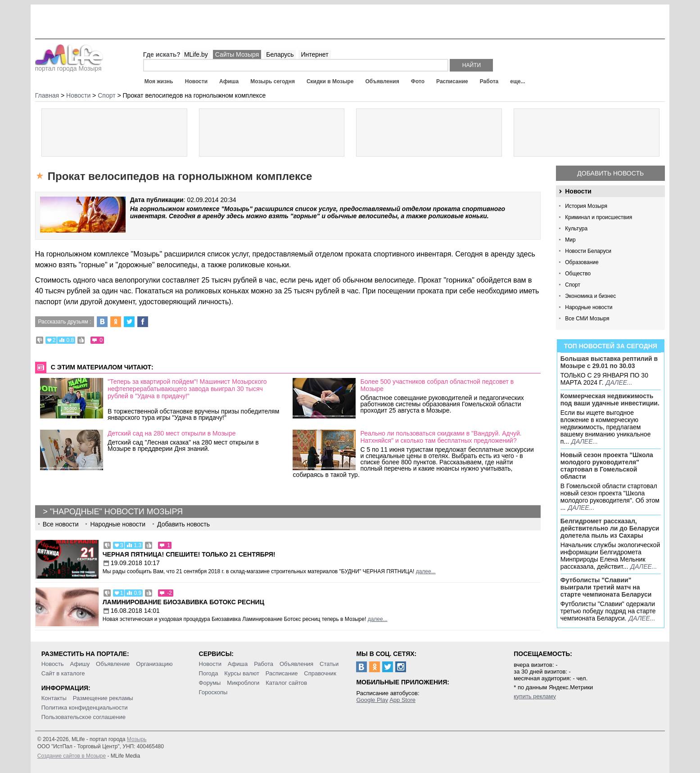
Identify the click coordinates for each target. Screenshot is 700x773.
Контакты (54, 698)
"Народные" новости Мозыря (116, 512)
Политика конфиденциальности (85, 708)
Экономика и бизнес (590, 296)
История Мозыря (586, 206)
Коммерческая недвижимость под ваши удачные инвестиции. (610, 400)
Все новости (61, 524)
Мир (570, 240)
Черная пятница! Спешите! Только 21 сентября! (189, 554)
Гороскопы (213, 692)
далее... (619, 382)
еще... (517, 81)
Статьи (329, 664)
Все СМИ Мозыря (587, 319)
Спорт (573, 285)
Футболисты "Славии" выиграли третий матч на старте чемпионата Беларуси (606, 587)
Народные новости (589, 307)
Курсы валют (242, 673)
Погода (209, 673)
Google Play (372, 700)
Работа (489, 81)
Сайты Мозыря (237, 54)
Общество (578, 274)
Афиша (229, 81)
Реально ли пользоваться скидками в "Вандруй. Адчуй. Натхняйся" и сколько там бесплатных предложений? (441, 437)
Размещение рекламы (103, 698)
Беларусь (280, 54)
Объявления (382, 81)
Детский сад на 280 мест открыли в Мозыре (172, 433)
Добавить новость (610, 173)
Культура (576, 229)
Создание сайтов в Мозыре (72, 756)
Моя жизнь (159, 81)
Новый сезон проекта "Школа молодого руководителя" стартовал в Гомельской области (607, 466)
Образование (582, 262)
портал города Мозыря (69, 66)
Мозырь (137, 739)
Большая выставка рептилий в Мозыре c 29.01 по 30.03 (609, 362)
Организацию (154, 664)
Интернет (314, 54)
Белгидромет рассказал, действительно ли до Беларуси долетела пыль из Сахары (610, 528)
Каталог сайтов (286, 683)
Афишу (80, 664)
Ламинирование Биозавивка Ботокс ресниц (183, 602)
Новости (196, 81)
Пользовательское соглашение (84, 717)
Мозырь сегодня (273, 81)
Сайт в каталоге (63, 673)
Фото (418, 81)
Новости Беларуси (588, 251)
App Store (402, 700)
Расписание (452, 81)
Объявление (113, 664)
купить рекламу (535, 696)
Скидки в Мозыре (330, 81)
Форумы (210, 683)
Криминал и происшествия (598, 217)
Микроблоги (243, 683)
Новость (53, 664)
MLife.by (196, 54)
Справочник (320, 673)
